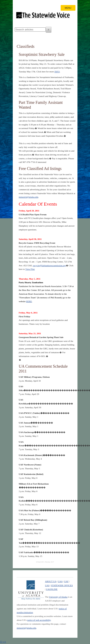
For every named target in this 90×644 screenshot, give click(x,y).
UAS (47, 585)
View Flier (30, 269)
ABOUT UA (51, 581)
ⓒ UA (3, 642)
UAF (66, 581)
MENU (68, 8)
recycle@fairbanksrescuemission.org (49, 265)
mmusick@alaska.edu (29, 197)
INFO (57, 72)
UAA (60, 581)
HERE (29, 301)
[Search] (49, 30)
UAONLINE (52, 589)
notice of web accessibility (39, 620)
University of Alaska (58, 597)
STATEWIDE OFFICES (62, 585)
